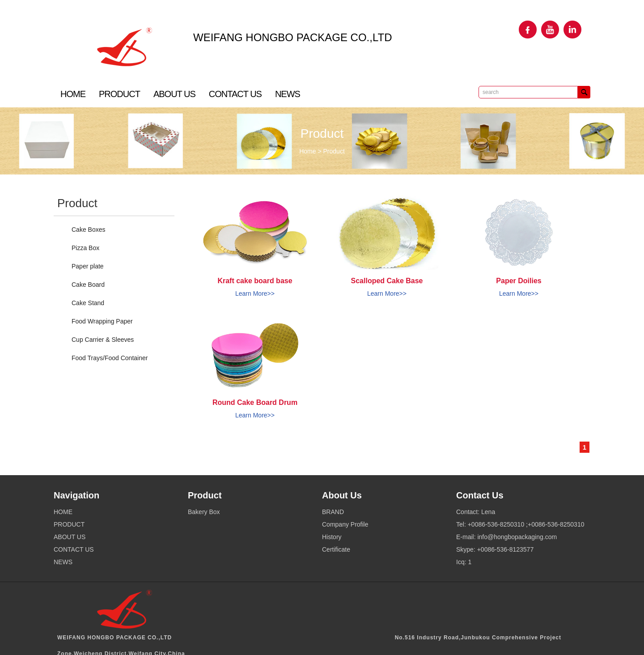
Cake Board (88, 285)
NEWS (288, 94)
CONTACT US (235, 94)
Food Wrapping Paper (102, 321)
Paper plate (88, 266)
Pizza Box (85, 248)
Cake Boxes (88, 230)
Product (334, 151)
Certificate (336, 549)
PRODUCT (119, 94)
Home (307, 151)
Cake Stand (88, 303)
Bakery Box (204, 512)
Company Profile (345, 524)
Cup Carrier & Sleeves (103, 340)
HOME (73, 94)
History (332, 537)
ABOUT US (174, 94)
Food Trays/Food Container (110, 358)
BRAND (333, 512)
